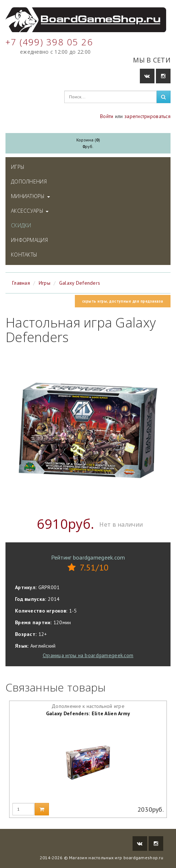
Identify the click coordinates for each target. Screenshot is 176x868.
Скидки (21, 225)
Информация (29, 240)
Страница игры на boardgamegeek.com (88, 655)
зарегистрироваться (148, 116)
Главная (21, 283)
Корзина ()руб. (88, 143)
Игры (18, 167)
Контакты (24, 255)
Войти (107, 116)
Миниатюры (30, 196)
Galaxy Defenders (80, 283)
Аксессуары (30, 211)
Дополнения (29, 181)
